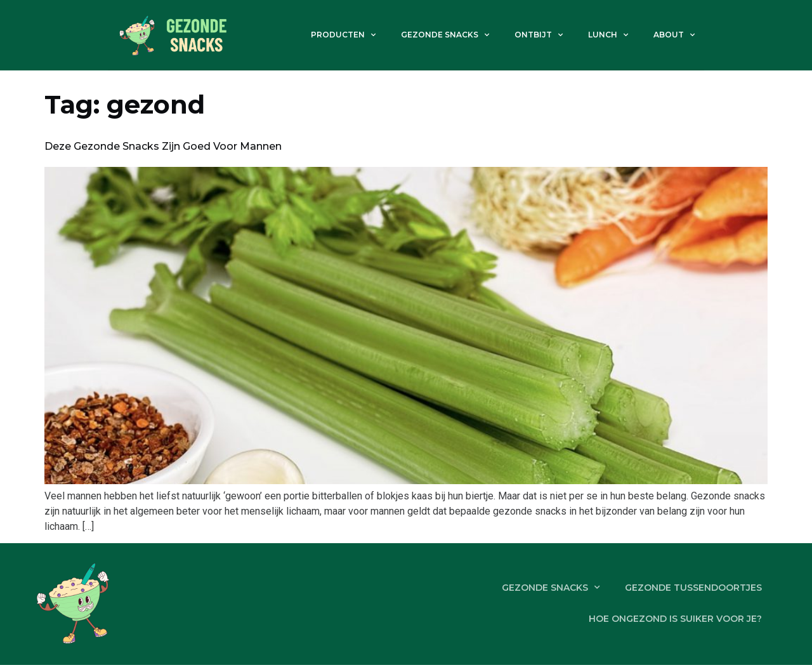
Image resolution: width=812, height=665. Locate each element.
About (674, 35)
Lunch (608, 35)
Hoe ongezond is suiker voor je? (675, 619)
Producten (343, 35)
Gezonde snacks (445, 35)
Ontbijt (539, 35)
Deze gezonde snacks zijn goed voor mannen (163, 146)
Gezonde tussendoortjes (693, 587)
